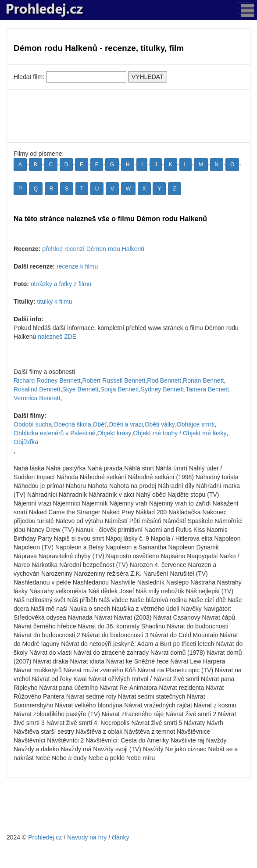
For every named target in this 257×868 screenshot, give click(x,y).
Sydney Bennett (162, 389)
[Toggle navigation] (245, 8)
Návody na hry (87, 837)
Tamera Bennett (207, 389)
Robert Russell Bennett (114, 380)
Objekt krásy (114, 433)
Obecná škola (72, 424)
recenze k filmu (77, 266)
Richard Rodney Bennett (47, 380)
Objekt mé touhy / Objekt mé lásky (180, 433)
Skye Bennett (80, 389)
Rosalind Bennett (37, 389)
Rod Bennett (164, 380)
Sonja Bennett (120, 389)
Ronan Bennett (203, 380)
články (121, 837)
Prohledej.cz (45, 837)
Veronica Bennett (37, 398)
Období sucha (33, 424)
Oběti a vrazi (126, 424)
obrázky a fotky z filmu (61, 284)
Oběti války (160, 424)
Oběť (100, 424)
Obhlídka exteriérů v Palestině (55, 433)
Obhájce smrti (196, 424)
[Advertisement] (128, 116)
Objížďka (26, 442)
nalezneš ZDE (57, 337)
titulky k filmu (54, 301)
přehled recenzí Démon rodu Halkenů (93, 249)
